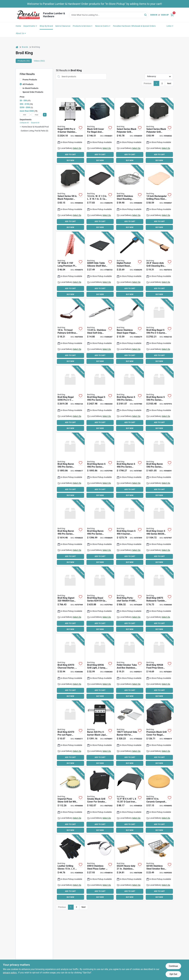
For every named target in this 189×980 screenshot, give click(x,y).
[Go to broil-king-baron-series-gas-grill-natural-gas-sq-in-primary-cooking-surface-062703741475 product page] (70, 533)
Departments (29, 26)
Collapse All (24, 123)
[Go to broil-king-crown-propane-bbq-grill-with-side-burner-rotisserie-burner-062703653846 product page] (129, 533)
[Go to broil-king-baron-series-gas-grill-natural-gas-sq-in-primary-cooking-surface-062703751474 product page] (70, 466)
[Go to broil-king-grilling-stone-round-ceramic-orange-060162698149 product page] (159, 801)
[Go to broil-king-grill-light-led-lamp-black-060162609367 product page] (100, 667)
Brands (25, 47)
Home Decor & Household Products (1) (39, 127)
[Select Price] (45, 115)
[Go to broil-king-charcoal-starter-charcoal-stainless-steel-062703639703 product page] (70, 667)
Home (18, 26)
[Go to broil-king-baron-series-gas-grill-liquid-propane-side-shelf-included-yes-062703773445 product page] (129, 466)
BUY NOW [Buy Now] (70, 160)
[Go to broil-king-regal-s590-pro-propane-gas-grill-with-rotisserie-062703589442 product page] (70, 399)
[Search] (146, 15)
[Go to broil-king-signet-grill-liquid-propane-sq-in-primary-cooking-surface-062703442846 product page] (70, 600)
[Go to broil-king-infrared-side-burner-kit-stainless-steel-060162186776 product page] (129, 734)
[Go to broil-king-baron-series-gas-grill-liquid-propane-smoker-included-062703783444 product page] (159, 399)
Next (169, 83)
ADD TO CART (70, 155)
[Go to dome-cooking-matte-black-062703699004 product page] (129, 801)
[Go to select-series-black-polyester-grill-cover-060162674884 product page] (129, 131)
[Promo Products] (21, 79)
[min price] (25, 115)
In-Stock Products (30, 88)
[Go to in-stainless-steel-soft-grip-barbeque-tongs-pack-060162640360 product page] (100, 332)
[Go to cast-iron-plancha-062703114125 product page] (100, 198)
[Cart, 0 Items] (172, 15)
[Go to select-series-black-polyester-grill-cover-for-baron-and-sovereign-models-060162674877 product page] (70, 198)
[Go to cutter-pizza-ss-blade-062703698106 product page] (100, 868)
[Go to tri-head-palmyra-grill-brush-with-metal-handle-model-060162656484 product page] (70, 332)
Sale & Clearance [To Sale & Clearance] (63, 26)
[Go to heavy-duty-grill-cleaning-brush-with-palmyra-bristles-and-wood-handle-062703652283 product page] (159, 265)
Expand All (35, 123)
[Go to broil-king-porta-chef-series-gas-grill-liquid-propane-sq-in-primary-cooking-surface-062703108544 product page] (129, 600)
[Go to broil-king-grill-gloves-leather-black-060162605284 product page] (70, 868)
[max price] (37, 115)
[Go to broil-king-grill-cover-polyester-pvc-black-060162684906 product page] (100, 131)
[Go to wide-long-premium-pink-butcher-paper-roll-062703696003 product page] (70, 265)
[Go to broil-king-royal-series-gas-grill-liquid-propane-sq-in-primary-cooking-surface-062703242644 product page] (100, 600)
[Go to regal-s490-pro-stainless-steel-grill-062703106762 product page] (70, 131)
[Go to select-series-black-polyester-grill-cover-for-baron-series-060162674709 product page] (159, 131)
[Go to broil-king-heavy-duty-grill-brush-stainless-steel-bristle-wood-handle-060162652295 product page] (129, 868)
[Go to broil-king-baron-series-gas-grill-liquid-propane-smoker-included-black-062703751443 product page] (159, 466)
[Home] (17, 47)
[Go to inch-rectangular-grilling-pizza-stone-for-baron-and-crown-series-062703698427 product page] (159, 198)
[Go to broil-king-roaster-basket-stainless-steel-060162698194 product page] (129, 198)
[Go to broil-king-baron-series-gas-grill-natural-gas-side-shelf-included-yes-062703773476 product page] (100, 466)
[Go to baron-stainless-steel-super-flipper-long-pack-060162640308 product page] (129, 332)
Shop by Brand (46, 26)
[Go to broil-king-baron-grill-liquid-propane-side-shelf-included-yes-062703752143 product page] (100, 734)
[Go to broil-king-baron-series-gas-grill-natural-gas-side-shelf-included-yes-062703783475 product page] (129, 399)
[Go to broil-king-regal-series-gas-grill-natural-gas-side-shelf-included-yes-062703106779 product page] (100, 399)
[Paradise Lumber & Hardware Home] (28, 15)
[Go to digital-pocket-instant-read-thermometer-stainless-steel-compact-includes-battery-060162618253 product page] (129, 265)
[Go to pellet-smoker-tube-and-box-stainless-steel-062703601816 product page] (129, 667)
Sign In (154, 15)
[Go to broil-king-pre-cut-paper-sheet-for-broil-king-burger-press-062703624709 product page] (70, 734)
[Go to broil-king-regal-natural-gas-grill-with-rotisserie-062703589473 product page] (159, 332)
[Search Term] (109, 15)
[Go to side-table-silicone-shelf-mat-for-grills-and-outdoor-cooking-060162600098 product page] (100, 265)
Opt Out (173, 974)
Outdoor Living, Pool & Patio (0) (34, 131)
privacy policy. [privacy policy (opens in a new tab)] (10, 973)
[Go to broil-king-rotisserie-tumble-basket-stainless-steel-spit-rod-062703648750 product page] (159, 600)
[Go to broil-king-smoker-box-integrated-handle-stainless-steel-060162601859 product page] (159, 868)
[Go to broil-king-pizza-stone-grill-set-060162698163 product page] (70, 801)
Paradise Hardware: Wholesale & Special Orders (134, 26)
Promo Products (30, 80)
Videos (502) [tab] (39, 61)
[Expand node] (20, 127)
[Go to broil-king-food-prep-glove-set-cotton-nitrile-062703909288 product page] (159, 667)
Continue (173, 966)
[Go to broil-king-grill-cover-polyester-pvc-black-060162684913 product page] (159, 734)
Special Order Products (33, 92)
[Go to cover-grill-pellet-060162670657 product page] (100, 801)
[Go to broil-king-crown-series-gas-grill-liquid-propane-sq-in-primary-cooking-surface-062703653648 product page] (159, 533)
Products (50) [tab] (24, 61)
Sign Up (165, 15)
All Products (28, 84)
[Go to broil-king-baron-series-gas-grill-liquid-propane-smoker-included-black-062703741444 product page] (100, 533)
